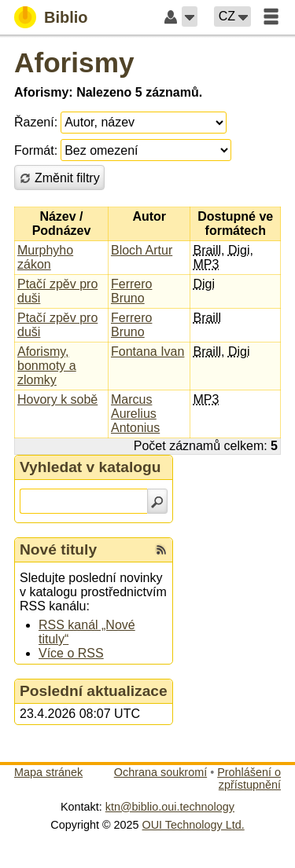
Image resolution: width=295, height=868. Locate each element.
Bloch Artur (142, 250)
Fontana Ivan (147, 352)
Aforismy (74, 62)
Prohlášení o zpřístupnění (249, 778)
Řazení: (36, 122)
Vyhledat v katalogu (90, 467)
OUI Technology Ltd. (194, 825)
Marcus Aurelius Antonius (135, 414)
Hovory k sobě (57, 399)
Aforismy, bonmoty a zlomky (47, 366)
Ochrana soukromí (160, 772)
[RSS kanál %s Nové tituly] (161, 550)
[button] (190, 16)
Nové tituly (58, 549)
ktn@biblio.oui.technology (170, 807)
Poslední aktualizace (94, 691)
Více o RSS (71, 653)
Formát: (36, 150)
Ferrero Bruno (131, 291)
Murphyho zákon (45, 257)
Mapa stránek (48, 772)
